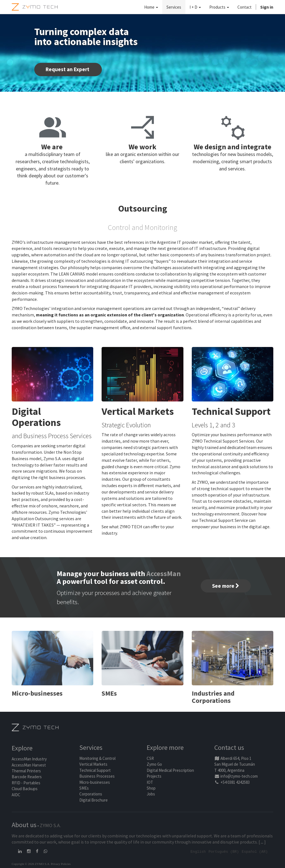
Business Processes (97, 776)
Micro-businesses (95, 782)
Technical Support (95, 770)
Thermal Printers (26, 771)
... (262, 842)
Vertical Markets (93, 764)
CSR (150, 758)
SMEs (84, 788)
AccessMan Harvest (29, 765)
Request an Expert (68, 69)
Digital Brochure (94, 800)
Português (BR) (224, 851)
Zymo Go (154, 764)
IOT (150, 782)
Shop (151, 788)
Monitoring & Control (97, 758)
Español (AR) (255, 851)
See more (226, 586)
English (198, 851)
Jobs (151, 794)
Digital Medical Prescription (170, 770)
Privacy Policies (61, 864)
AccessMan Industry (29, 759)
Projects (154, 776)
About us (24, 825)
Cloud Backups (25, 789)
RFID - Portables (26, 783)
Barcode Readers (27, 777)
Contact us (229, 747)
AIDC (16, 795)
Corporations (91, 794)
